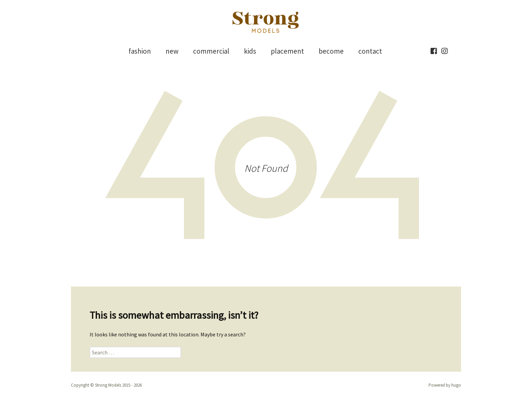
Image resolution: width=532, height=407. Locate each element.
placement (287, 51)
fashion (140, 51)
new (172, 51)
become (331, 51)
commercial (211, 51)
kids (250, 51)
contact (370, 51)
